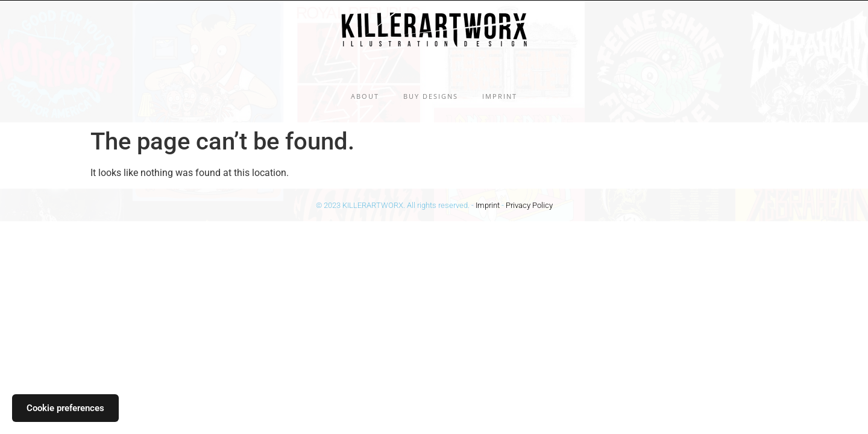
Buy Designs (431, 96)
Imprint (500, 96)
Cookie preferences (65, 408)
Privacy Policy (529, 205)
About (365, 96)
